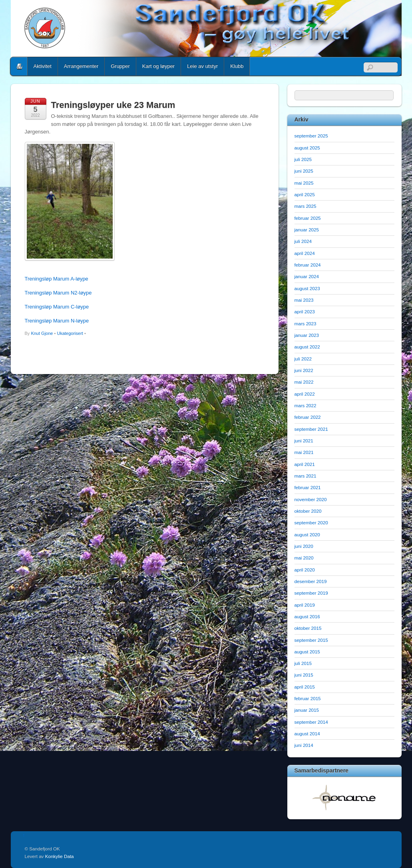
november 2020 (311, 499)
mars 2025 (306, 206)
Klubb (237, 66)
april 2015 (305, 687)
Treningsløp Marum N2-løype (58, 293)
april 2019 (305, 605)
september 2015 (311, 640)
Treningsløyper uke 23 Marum (113, 105)
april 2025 (305, 194)
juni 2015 (304, 675)
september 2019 (311, 593)
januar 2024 (307, 276)
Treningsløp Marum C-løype (57, 307)
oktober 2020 (308, 511)
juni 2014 (304, 745)
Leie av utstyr (202, 66)
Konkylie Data (60, 856)
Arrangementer (81, 66)
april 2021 (305, 464)
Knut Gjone (42, 333)
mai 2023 (304, 300)
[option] (344, 797)
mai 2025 (304, 183)
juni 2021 (304, 441)
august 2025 (307, 148)
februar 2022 (308, 417)
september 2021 (311, 429)
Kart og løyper (158, 66)
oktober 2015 (308, 628)
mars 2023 (306, 324)
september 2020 (311, 523)
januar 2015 (307, 710)
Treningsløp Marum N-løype (57, 321)
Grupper (120, 66)
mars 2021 (306, 476)
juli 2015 (303, 663)
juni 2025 (304, 171)
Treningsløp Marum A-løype (57, 279)
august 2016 (307, 616)
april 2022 (305, 394)
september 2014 (311, 722)
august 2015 (307, 652)
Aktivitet (43, 66)
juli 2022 (303, 359)
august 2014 (307, 734)
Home (20, 66)
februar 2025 (308, 218)
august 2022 (307, 347)
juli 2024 (303, 241)
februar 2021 (308, 487)
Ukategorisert (70, 333)
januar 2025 (307, 230)
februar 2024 (308, 265)
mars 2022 (306, 405)
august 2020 (307, 535)
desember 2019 (311, 581)
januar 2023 (307, 335)
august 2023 (307, 288)
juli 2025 (303, 159)
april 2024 (305, 253)
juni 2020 (304, 546)
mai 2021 (304, 452)
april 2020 (305, 570)
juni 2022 (304, 370)
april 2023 (305, 312)
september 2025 (311, 136)
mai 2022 (304, 382)
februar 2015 (308, 698)
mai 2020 (304, 558)
